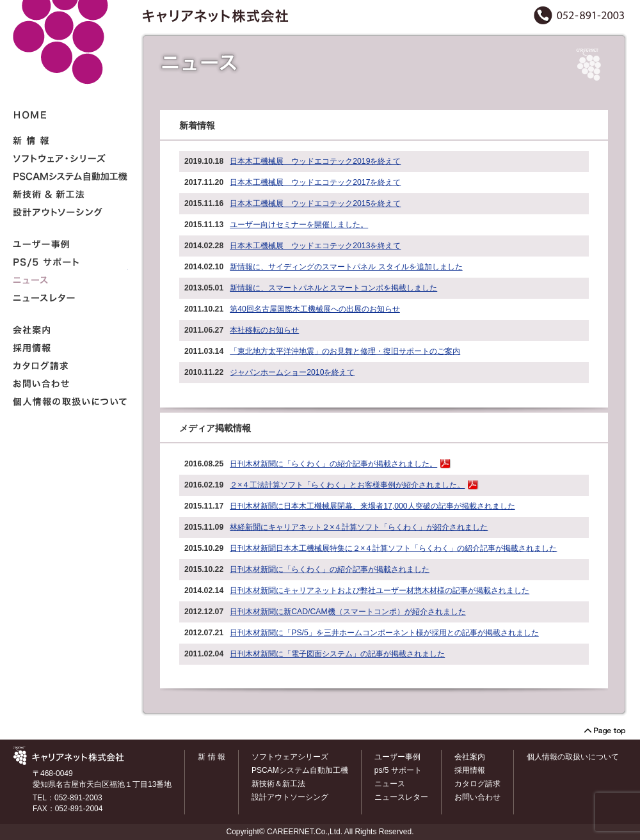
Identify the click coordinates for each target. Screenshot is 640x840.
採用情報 (470, 770)
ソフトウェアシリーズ (290, 757)
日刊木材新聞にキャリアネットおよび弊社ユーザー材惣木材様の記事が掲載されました (380, 590)
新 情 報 (212, 757)
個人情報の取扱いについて (573, 757)
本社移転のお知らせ (264, 330)
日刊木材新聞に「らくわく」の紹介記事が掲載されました (330, 569)
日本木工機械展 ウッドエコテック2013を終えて (315, 246)
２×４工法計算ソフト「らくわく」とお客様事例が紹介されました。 (347, 485)
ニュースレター (401, 797)
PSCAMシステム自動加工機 (300, 770)
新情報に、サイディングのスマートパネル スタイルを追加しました (346, 267)
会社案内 (470, 757)
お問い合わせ (477, 797)
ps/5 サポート (398, 770)
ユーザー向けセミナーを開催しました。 (299, 225)
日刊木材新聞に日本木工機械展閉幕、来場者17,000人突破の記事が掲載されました (372, 506)
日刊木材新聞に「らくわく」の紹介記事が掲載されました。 (333, 464)
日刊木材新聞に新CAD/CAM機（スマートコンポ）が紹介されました (348, 612)
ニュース (390, 784)
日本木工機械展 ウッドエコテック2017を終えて (315, 182)
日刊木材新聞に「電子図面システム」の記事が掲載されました (337, 654)
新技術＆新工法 (278, 784)
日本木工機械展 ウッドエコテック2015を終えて (315, 203)
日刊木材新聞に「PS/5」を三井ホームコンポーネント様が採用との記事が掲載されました (384, 633)
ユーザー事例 (397, 757)
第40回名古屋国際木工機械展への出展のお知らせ (315, 309)
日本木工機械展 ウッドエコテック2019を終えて (315, 161)
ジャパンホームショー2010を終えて (292, 372)
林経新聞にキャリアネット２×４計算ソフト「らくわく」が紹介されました (359, 527)
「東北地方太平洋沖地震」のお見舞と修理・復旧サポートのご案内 (345, 351)
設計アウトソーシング (290, 797)
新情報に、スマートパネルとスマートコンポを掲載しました (333, 288)
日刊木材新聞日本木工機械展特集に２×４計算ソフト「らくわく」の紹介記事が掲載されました (393, 548)
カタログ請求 (477, 784)
